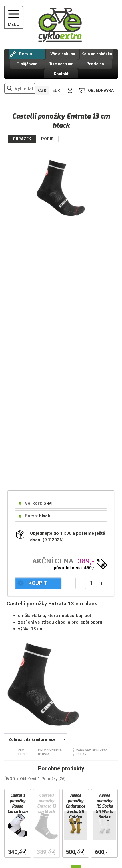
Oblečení (28, 779)
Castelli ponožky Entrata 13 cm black (47, 804)
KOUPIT (38, 583)
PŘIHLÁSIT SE (70, 91)
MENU (14, 25)
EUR (56, 90)
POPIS (47, 139)
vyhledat (10, 88)
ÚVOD (10, 779)
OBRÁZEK (22, 139)
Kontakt (61, 74)
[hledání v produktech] (20, 88)
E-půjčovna (27, 64)
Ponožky (54, 779)
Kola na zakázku (97, 54)
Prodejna (95, 64)
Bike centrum (61, 64)
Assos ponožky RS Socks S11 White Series (105, 806)
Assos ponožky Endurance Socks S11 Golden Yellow (76, 809)
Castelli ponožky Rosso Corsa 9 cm (18, 804)
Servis (26, 54)
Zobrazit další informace (32, 739)
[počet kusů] (91, 583)
